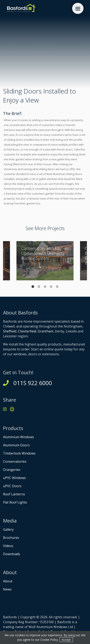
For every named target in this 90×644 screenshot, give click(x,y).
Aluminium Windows (18, 437)
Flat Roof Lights (15, 502)
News (7, 589)
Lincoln (71, 331)
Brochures (11, 538)
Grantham (46, 331)
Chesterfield (27, 331)
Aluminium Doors (16, 445)
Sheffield (10, 331)
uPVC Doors (12, 486)
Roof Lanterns (14, 494)
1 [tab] (33, 287)
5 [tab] (57, 287)
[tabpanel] (45, 261)
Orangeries (12, 470)
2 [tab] (39, 287)
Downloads (12, 554)
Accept (66, 640)
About (8, 581)
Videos (8, 546)
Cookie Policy (49, 640)
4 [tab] (51, 287)
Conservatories (15, 461)
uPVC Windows (14, 478)
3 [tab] (45, 287)
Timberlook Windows (19, 453)
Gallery (8, 529)
